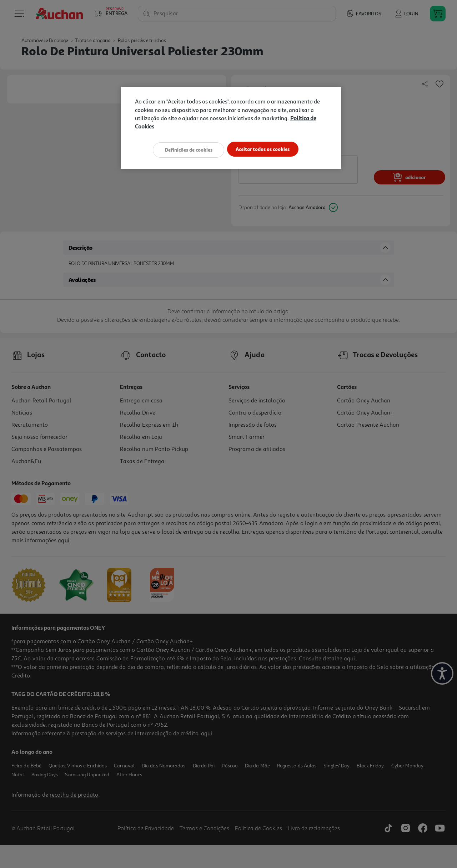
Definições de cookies (186, 149)
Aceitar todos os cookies (266, 149)
